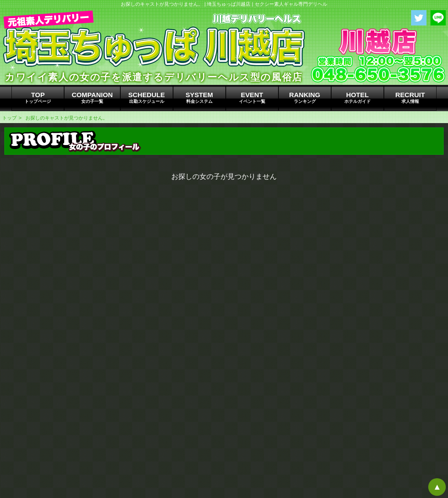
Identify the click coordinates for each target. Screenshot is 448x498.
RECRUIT (410, 98)
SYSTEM (199, 98)
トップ (9, 118)
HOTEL (358, 98)
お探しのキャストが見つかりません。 (67, 118)
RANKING (305, 98)
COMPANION (92, 98)
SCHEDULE (147, 98)
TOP (38, 98)
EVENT (252, 98)
